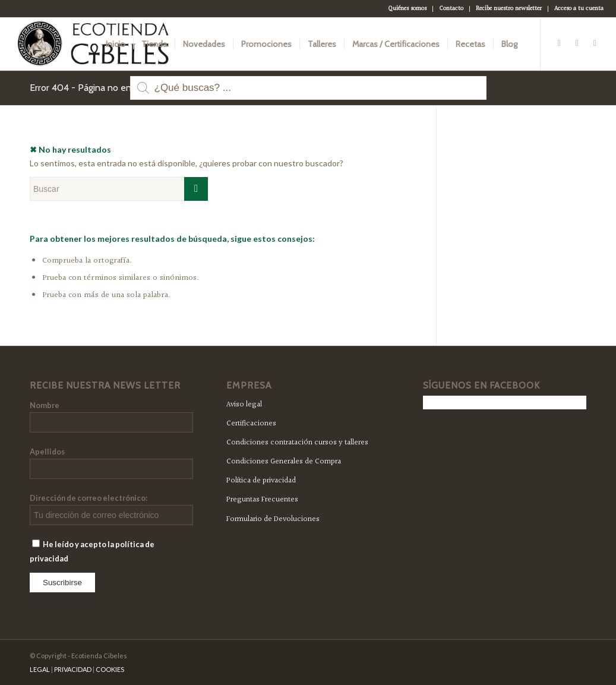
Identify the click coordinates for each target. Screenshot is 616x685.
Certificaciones (251, 424)
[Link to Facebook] (559, 43)
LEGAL (40, 669)
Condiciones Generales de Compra (284, 462)
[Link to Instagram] (595, 43)
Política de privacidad (261, 481)
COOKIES (110, 669)
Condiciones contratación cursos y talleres (297, 443)
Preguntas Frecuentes (262, 500)
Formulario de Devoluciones (273, 519)
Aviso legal (244, 405)
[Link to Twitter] (577, 43)
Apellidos (47, 452)
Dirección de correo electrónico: (89, 498)
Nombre (45, 405)
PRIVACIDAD (73, 669)
